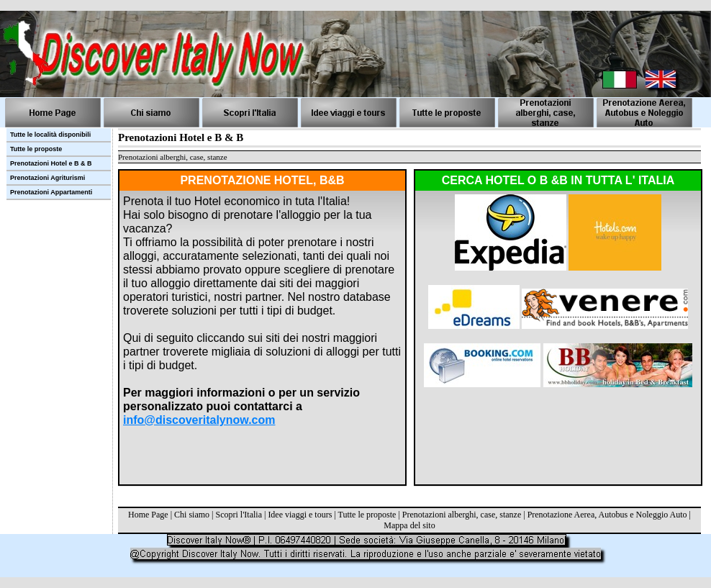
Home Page (148, 515)
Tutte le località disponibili (50, 135)
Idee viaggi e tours (300, 515)
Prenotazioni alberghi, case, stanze (462, 515)
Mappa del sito (409, 525)
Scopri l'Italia (238, 515)
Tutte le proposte (367, 515)
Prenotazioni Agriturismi (47, 178)
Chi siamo (192, 515)
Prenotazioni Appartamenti (51, 192)
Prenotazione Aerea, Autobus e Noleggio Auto (607, 515)
